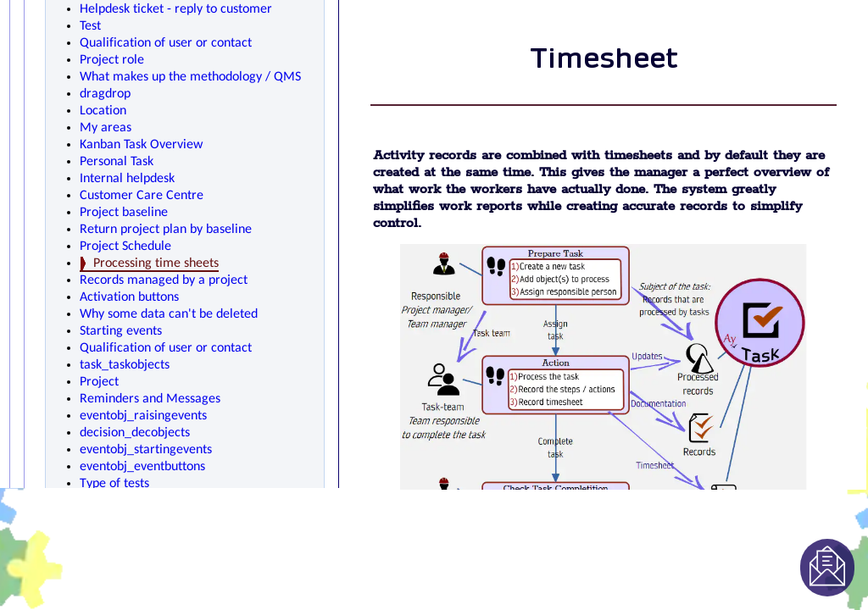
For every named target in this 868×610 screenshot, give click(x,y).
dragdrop (105, 94)
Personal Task (117, 162)
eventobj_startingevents (146, 450)
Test (90, 26)
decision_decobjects (135, 433)
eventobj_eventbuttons (142, 467)
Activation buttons (129, 297)
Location (103, 111)
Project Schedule (125, 247)
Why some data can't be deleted (169, 314)
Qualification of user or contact (166, 43)
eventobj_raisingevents (143, 416)
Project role (112, 60)
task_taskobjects (125, 365)
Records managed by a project (164, 280)
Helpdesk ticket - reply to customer (176, 9)
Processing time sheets (156, 263)
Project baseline (124, 213)
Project (99, 382)
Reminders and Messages (150, 399)
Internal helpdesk (127, 179)
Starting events (121, 331)
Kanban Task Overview (141, 145)
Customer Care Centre (142, 196)
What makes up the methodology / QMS (190, 77)
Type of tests (114, 484)
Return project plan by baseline (166, 230)
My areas (106, 128)
